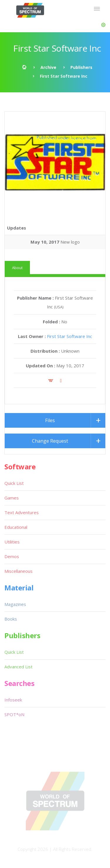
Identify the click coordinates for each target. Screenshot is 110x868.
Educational (16, 527)
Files (50, 420)
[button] (103, 25)
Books (11, 619)
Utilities (12, 542)
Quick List (14, 483)
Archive (48, 67)
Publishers (81, 67)
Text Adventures (22, 512)
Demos (12, 556)
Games (12, 498)
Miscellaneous (18, 571)
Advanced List (18, 667)
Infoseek (13, 700)
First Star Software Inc (70, 336)
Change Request (50, 441)
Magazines (15, 604)
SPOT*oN (14, 714)
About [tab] (17, 268)
